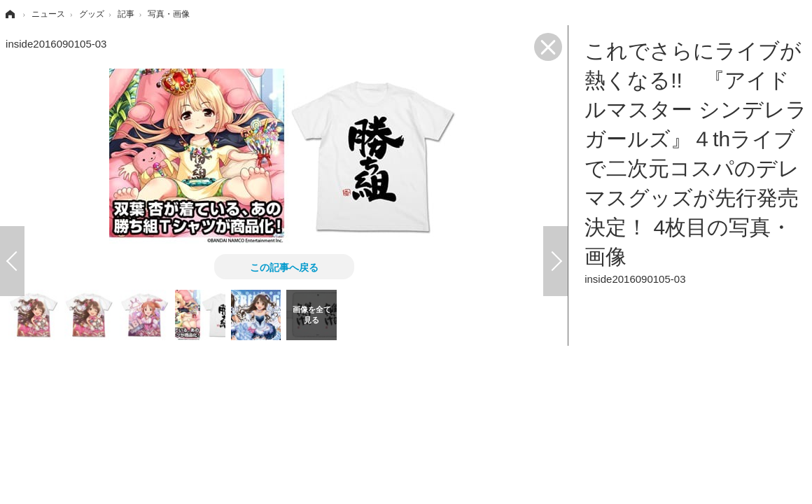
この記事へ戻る (284, 267)
